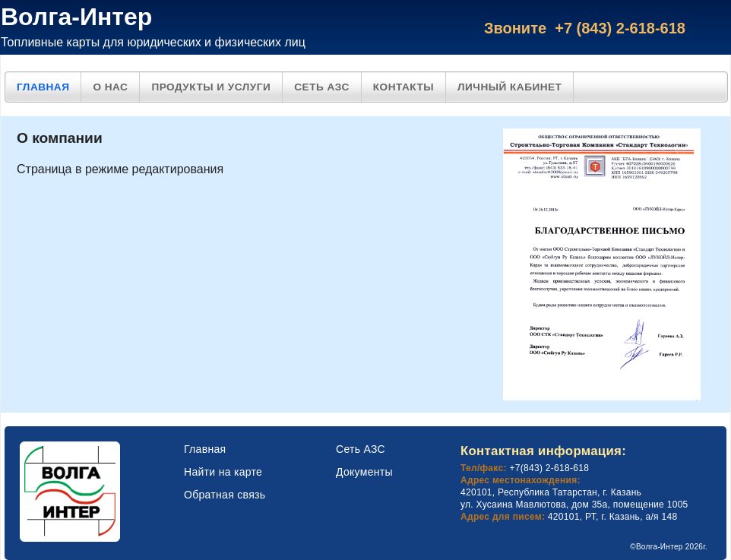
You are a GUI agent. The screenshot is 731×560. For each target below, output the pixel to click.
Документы (364, 472)
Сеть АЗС (322, 87)
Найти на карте (223, 472)
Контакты (403, 87)
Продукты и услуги (211, 87)
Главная (43, 87)
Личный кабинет (509, 87)
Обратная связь (225, 495)
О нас (110, 87)
